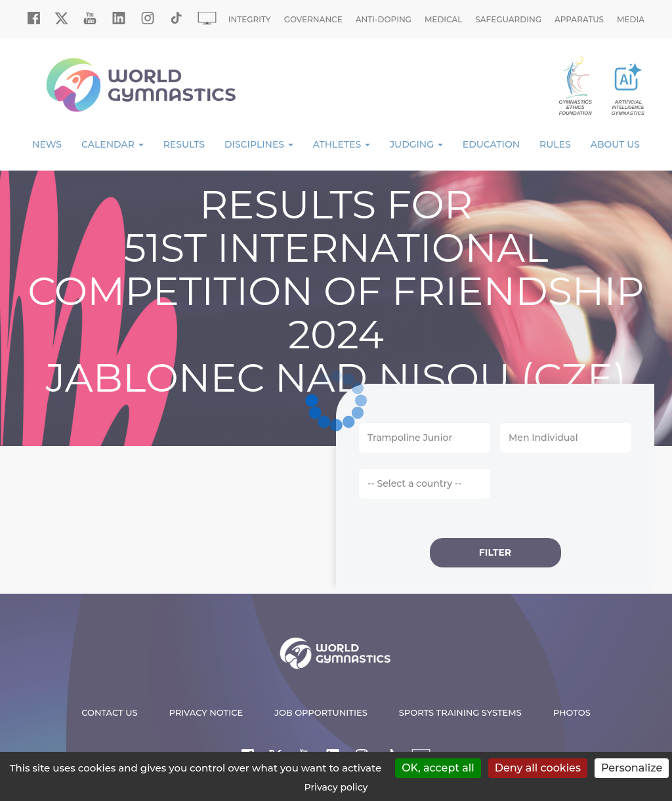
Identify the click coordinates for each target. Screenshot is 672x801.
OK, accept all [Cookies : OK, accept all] (438, 768)
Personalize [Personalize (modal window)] (632, 768)
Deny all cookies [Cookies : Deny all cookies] (538, 768)
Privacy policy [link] (336, 787)
